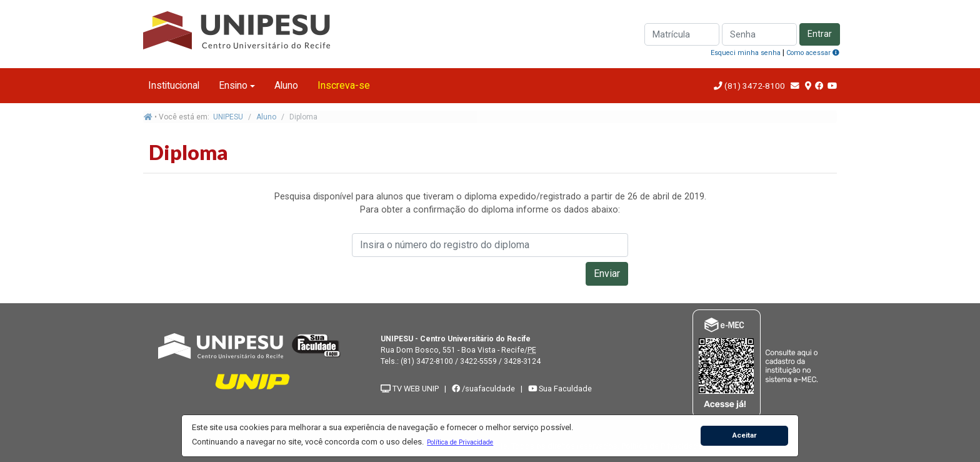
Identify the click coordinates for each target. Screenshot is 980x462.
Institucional (174, 85)
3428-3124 (522, 361)
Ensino (233, 85)
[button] (460, 442)
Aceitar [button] (745, 435)
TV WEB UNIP (410, 389)
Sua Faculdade (560, 389)
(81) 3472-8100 (754, 86)
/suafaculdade (483, 389)
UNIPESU (228, 117)
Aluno (286, 85)
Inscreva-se (344, 85)
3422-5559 (478, 361)
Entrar (820, 34)
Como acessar (813, 53)
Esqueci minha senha (746, 53)
